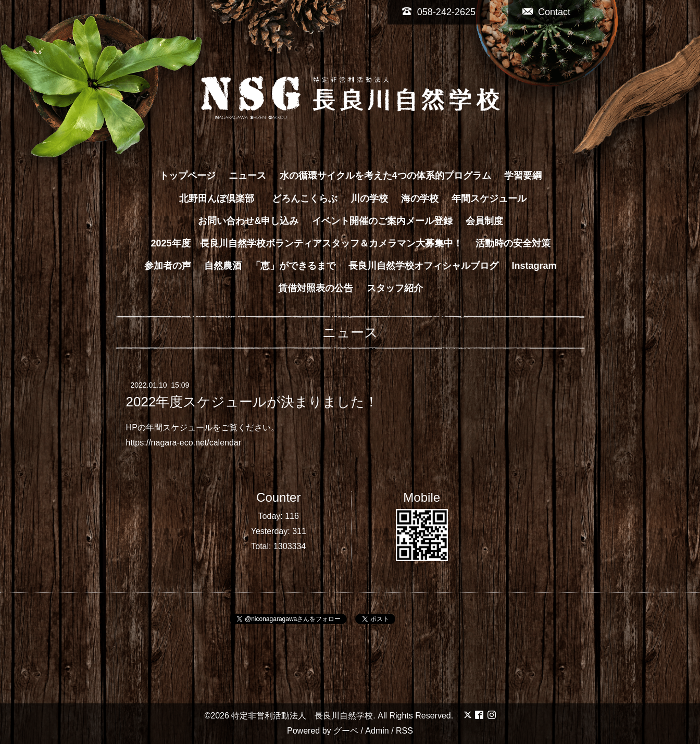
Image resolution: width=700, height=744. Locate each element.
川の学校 (369, 199)
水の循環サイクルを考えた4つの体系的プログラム (385, 176)
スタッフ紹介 (395, 288)
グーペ (346, 731)
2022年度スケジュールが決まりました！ (252, 402)
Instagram (534, 266)
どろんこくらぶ (305, 199)
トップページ (187, 176)
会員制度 (484, 221)
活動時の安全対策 (513, 243)
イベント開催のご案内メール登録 (382, 221)
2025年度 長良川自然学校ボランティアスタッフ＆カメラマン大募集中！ (306, 243)
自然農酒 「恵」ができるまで (270, 266)
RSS (404, 731)
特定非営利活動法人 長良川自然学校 (302, 716)
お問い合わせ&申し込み (248, 221)
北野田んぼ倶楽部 (221, 199)
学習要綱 (523, 176)
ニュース (247, 176)
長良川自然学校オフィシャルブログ (423, 266)
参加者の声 (168, 266)
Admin (377, 731)
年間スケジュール (489, 199)
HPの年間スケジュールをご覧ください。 (203, 427)
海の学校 (420, 199)
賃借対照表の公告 (316, 288)
